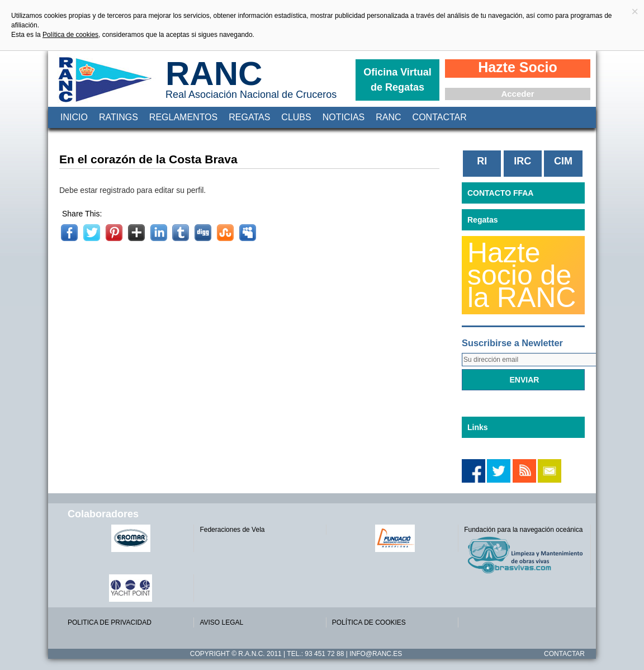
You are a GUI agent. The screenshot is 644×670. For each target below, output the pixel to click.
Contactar (440, 117)
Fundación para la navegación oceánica (523, 530)
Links (478, 427)
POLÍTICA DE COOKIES (369, 622)
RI (482, 161)
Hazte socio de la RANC (522, 275)
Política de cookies (70, 35)
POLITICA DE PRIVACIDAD (110, 622)
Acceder (517, 94)
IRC (522, 161)
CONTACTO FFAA (500, 193)
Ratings (119, 117)
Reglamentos (183, 117)
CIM (563, 161)
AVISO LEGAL (221, 622)
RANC (214, 74)
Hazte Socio (518, 67)
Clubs (296, 117)
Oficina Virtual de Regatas (397, 80)
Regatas (249, 117)
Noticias (344, 117)
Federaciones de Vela (232, 530)
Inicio (74, 117)
